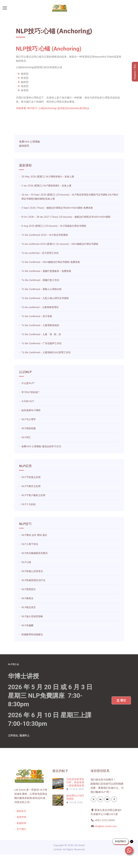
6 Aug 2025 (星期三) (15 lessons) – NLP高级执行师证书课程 (54, 226)
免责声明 (21, 817)
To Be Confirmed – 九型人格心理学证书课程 (45, 298)
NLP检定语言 (29, 607)
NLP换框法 (27, 598)
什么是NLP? (28, 383)
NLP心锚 (26, 562)
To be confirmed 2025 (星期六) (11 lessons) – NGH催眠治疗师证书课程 (60, 244)
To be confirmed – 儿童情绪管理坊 (40, 307)
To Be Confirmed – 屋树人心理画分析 (42, 289)
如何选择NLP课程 (31, 410)
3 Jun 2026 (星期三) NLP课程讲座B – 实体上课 (46, 186)
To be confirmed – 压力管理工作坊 (40, 253)
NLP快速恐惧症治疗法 (33, 580)
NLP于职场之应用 (31, 477)
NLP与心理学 (29, 419)
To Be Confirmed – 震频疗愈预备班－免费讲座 (46, 271)
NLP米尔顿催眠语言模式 (35, 553)
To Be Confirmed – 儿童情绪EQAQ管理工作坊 (46, 352)
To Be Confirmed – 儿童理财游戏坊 (40, 325)
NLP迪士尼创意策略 (32, 616)
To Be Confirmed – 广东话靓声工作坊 (42, 343)
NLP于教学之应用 (31, 486)
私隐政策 (21, 823)
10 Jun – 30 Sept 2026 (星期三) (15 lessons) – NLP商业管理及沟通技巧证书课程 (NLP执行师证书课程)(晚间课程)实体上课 (70, 197)
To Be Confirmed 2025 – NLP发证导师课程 (45, 235)
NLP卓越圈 (27, 625)
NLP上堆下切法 (30, 544)
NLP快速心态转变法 (32, 571)
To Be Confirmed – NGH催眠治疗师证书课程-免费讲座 (51, 262)
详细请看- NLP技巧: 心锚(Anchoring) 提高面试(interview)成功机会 (53, 108)
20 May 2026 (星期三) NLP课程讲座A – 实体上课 (48, 177)
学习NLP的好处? (30, 392)
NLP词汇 (26, 437)
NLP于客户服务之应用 (33, 495)
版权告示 (21, 811)
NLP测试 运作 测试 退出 (34, 535)
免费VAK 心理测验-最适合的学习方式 (41, 446)
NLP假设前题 (29, 428)
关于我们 (21, 829)
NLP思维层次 (29, 589)
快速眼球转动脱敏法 (32, 634)
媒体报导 (24, 146)
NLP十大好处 (29, 504)
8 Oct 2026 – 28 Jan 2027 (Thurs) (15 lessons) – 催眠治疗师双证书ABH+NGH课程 (66, 217)
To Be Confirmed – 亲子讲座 (37, 316)
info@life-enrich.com (106, 826)
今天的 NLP (28, 401)
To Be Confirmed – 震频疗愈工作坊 (40, 280)
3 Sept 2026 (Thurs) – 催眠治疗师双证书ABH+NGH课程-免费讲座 (57, 208)
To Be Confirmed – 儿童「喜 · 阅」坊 (41, 334)
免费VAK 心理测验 (30, 142)
